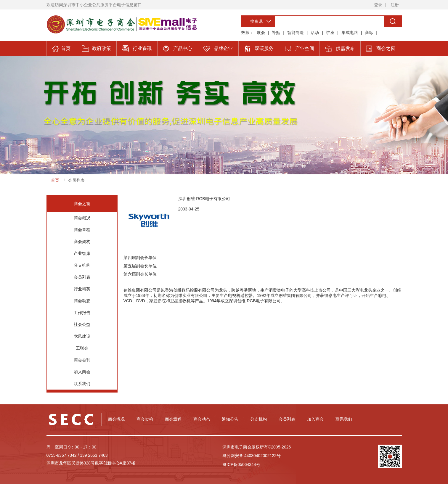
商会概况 (82, 218)
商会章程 (82, 230)
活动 (315, 33)
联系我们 (82, 384)
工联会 (82, 348)
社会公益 (82, 324)
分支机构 (82, 265)
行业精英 (82, 289)
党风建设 (82, 336)
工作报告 (82, 313)
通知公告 (230, 419)
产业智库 (82, 253)
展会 (261, 33)
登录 (378, 5)
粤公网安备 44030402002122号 (252, 456)
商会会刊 (82, 360)
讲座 (330, 33)
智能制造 (296, 33)
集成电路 (350, 33)
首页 (55, 180)
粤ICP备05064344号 (241, 464)
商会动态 (82, 301)
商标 (369, 33)
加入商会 (82, 372)
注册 (395, 5)
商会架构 (82, 242)
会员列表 (76, 180)
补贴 (276, 33)
